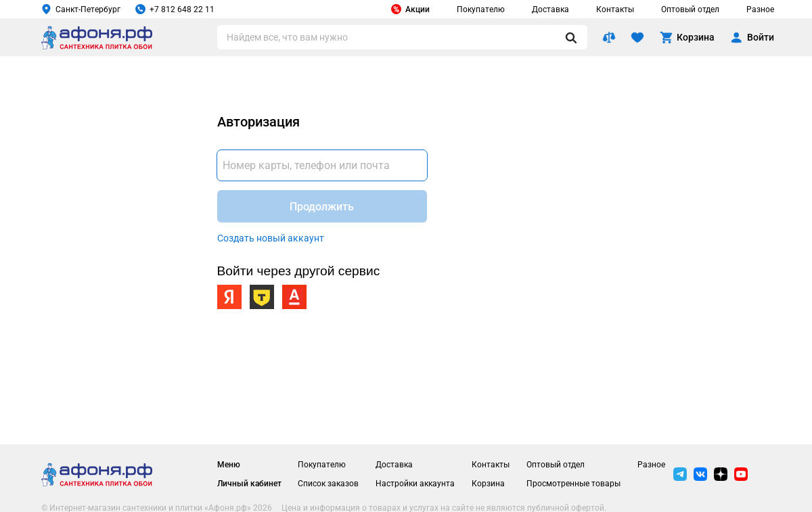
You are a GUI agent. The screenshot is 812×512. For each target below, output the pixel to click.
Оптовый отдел (690, 9)
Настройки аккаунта (415, 484)
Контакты (615, 9)
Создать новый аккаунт (271, 238)
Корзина (488, 484)
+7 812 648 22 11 (175, 9)
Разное (760, 9)
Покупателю (481, 9)
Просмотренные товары (573, 484)
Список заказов (328, 484)
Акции (410, 9)
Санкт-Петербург (81, 9)
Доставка (550, 9)
